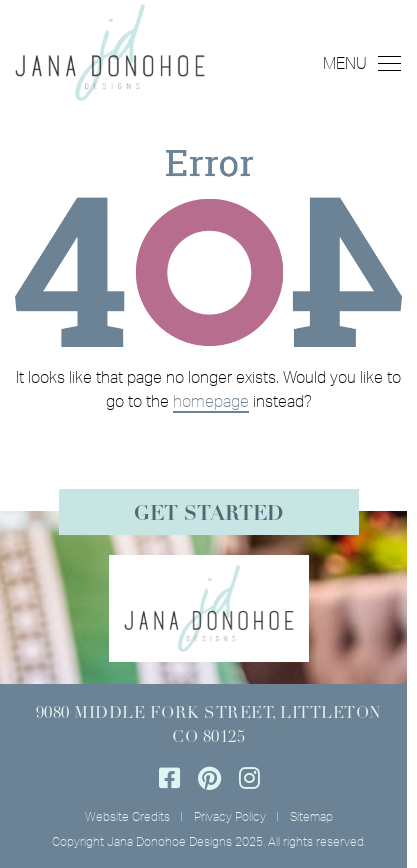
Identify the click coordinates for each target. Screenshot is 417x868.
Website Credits (127, 816)
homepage (211, 401)
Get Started (208, 515)
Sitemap (311, 816)
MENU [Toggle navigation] (362, 63)
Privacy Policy (230, 816)
